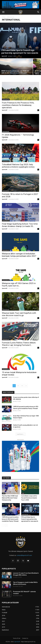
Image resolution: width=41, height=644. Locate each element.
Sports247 (4, 56)
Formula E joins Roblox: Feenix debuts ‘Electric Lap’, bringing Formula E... (19, 344)
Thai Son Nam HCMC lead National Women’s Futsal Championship (10, 498)
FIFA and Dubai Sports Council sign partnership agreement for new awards (30, 519)
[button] (3, 12)
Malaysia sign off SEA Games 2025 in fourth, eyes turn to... (19, 285)
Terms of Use (17, 638)
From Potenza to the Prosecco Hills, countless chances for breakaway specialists (18, 105)
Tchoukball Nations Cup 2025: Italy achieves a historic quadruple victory (18, 166)
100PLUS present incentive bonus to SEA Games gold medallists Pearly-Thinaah (10, 519)
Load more (20, 434)
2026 (4, 493)
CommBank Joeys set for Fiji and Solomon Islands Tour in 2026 (29, 498)
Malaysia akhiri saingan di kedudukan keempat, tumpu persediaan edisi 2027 (19, 255)
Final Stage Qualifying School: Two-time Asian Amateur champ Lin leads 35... (20, 225)
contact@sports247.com (24, 555)
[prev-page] (3, 525)
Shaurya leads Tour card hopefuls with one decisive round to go (19, 314)
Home (4, 17)
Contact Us (25, 638)
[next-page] (26, 386)
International (6, 99)
